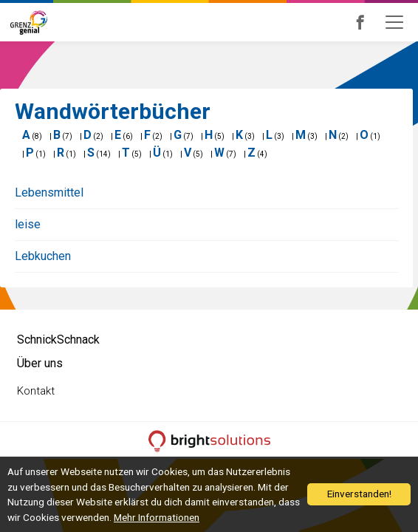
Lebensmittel (49, 192)
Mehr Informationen (157, 517)
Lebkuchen (43, 256)
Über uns (40, 363)
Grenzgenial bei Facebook (380, 22)
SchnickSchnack (58, 340)
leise (28, 224)
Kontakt (36, 391)
